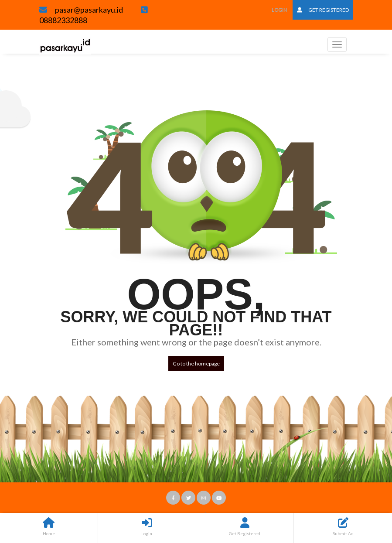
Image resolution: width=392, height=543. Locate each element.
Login (279, 10)
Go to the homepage (196, 364)
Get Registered (323, 10)
